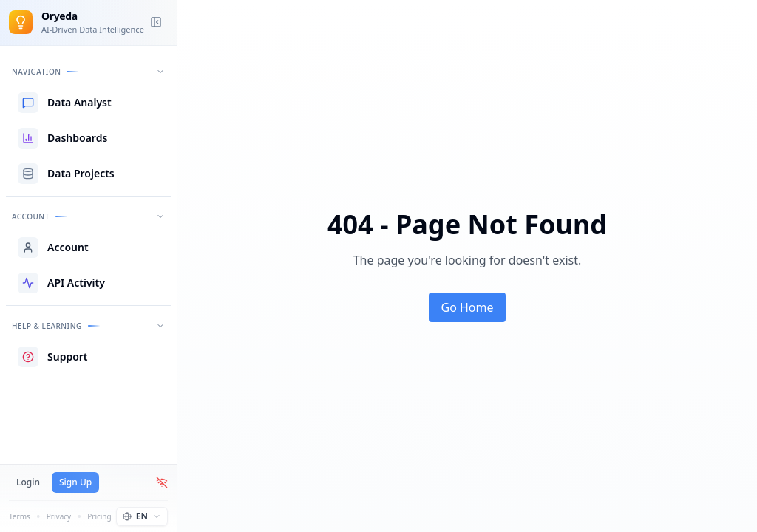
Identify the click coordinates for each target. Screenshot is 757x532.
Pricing (99, 516)
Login (28, 482)
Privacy (59, 516)
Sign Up (75, 482)
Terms (20, 516)
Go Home (467, 307)
